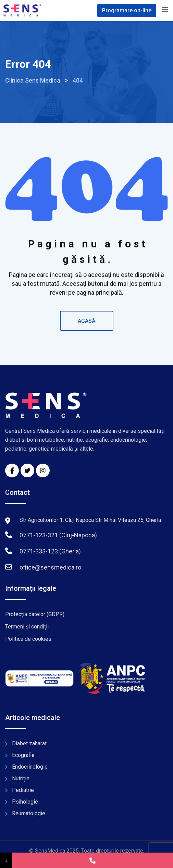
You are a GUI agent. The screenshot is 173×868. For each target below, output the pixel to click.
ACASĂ (87, 321)
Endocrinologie (30, 767)
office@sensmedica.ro (50, 567)
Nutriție (21, 778)
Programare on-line (127, 10)
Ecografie (23, 755)
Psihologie (25, 802)
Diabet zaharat (29, 743)
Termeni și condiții (27, 627)
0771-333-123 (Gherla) (50, 551)
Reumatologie (29, 813)
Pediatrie (23, 790)
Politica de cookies (28, 639)
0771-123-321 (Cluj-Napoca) (58, 535)
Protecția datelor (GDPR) (35, 614)
